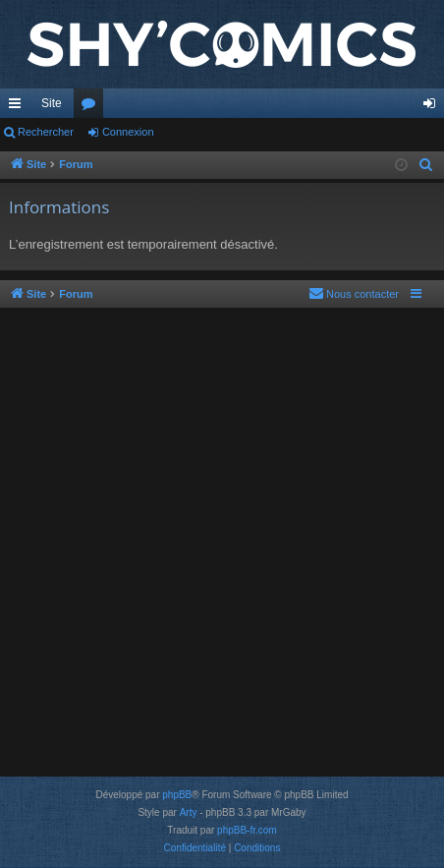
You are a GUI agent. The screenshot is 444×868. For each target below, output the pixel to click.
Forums (92, 107)
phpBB (177, 795)
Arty (189, 812)
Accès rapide (19, 107)
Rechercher (46, 132)
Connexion (128, 132)
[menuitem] (426, 165)
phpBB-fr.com (247, 830)
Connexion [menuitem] (434, 107)
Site (52, 103)
